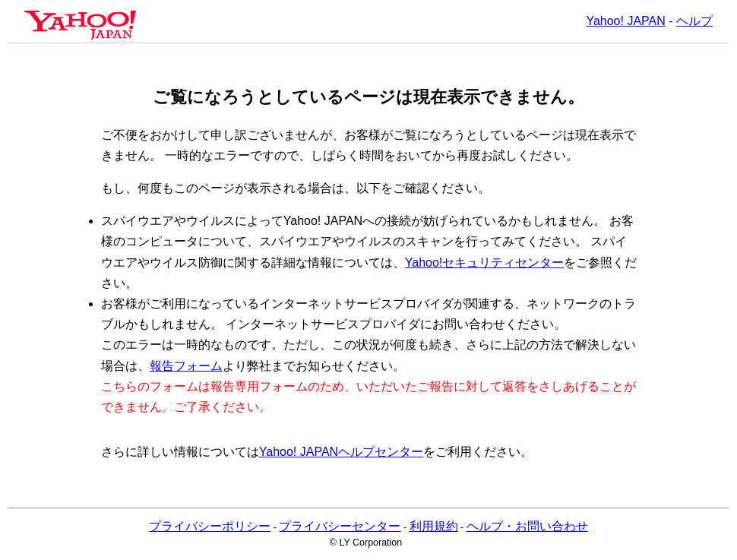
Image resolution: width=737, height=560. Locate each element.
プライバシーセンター (340, 526)
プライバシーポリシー (210, 526)
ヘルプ (694, 21)
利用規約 (434, 526)
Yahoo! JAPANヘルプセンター (341, 452)
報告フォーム (186, 366)
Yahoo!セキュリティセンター (485, 263)
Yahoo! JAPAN (625, 21)
